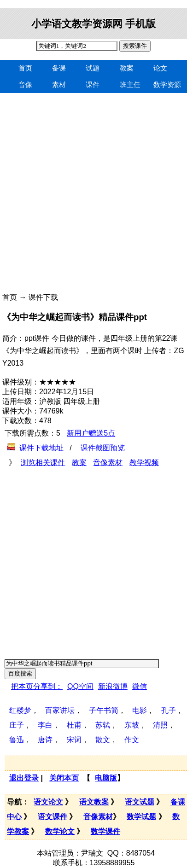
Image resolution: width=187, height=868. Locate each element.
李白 (45, 725)
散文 (103, 740)
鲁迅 (17, 740)
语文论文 (48, 802)
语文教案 (94, 802)
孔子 (169, 710)
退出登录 (24, 778)
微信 (140, 686)
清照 (160, 725)
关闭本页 (64, 778)
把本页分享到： (37, 686)
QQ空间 (80, 686)
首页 (25, 68)
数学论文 (60, 831)
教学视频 (144, 463)
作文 (132, 740)
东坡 (132, 725)
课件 (93, 84)
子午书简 (104, 710)
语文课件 (53, 817)
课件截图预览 (103, 448)
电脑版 (106, 778)
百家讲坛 (60, 710)
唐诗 (45, 740)
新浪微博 (113, 686)
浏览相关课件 (43, 463)
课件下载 (43, 297)
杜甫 (74, 725)
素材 (59, 84)
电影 (140, 710)
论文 (160, 68)
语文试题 (140, 802)
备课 (59, 68)
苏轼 (103, 725)
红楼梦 (20, 710)
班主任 (130, 84)
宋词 (74, 740)
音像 (25, 84)
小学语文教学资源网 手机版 (93, 24)
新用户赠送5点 (91, 433)
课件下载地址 (41, 448)
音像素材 (108, 463)
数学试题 (141, 817)
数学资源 (167, 84)
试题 (93, 68)
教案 (127, 68)
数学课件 (105, 831)
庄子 (17, 725)
